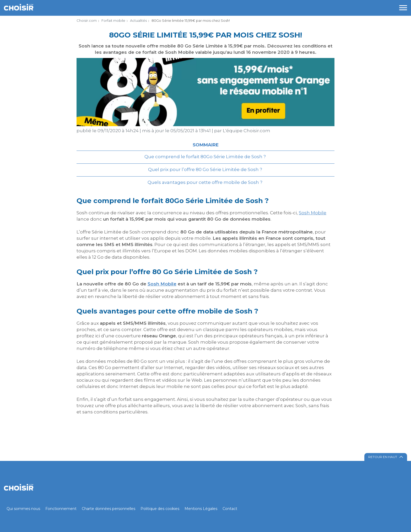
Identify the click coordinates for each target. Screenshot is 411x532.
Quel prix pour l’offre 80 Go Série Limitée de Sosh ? (206, 169)
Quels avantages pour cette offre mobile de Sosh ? (206, 182)
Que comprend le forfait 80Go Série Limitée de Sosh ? (206, 157)
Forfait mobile (113, 20)
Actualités (138, 20)
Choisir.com (87, 20)
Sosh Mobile (313, 213)
